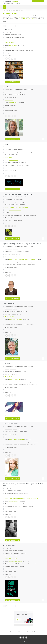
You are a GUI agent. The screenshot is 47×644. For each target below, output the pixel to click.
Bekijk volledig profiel (13, 82)
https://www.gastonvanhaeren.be (16, 319)
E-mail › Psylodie (9, 157)
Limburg (7, 369)
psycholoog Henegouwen (21, 17)
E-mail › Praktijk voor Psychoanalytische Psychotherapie (17, 207)
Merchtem (15, 551)
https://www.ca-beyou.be (14, 103)
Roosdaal (15, 429)
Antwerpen (7, 35)
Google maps (18, 35)
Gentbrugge (16, 199)
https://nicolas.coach (13, 45)
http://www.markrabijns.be (14, 501)
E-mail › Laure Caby (9, 100)
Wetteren (15, 150)
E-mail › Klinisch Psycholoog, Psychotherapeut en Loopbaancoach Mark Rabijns (22, 499)
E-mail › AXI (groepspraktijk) (11, 559)
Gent (14, 491)
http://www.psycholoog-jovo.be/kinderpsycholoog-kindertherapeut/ (22, 259)
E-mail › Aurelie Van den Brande (12, 437)
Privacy (26, 641)
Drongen (15, 309)
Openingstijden (9, 53)
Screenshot (21, 45)
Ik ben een (38, 1)
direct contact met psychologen (29, 19)
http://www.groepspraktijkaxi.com (16, 561)
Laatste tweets (9, 220)
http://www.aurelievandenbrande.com (17, 439)
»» (20, 26)
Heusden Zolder (13, 369)
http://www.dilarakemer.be (14, 379)
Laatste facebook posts (11, 171)
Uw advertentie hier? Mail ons (23, 625)
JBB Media (22, 641)
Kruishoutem (16, 249)
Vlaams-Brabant (9, 429)
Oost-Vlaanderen (9, 92)
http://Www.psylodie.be (14, 160)
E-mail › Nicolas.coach (10, 43)
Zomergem (15, 92)
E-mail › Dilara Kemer (10, 377)
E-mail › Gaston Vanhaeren (11, 317)
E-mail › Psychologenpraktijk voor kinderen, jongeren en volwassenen (19, 257)
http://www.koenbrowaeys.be (15, 210)
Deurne (12, 35)
